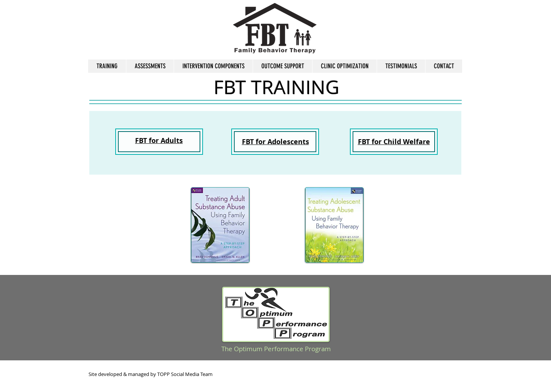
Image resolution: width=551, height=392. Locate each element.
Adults (172, 141)
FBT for (255, 142)
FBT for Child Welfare (394, 142)
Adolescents (288, 142)
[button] (150, 66)
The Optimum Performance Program (276, 349)
